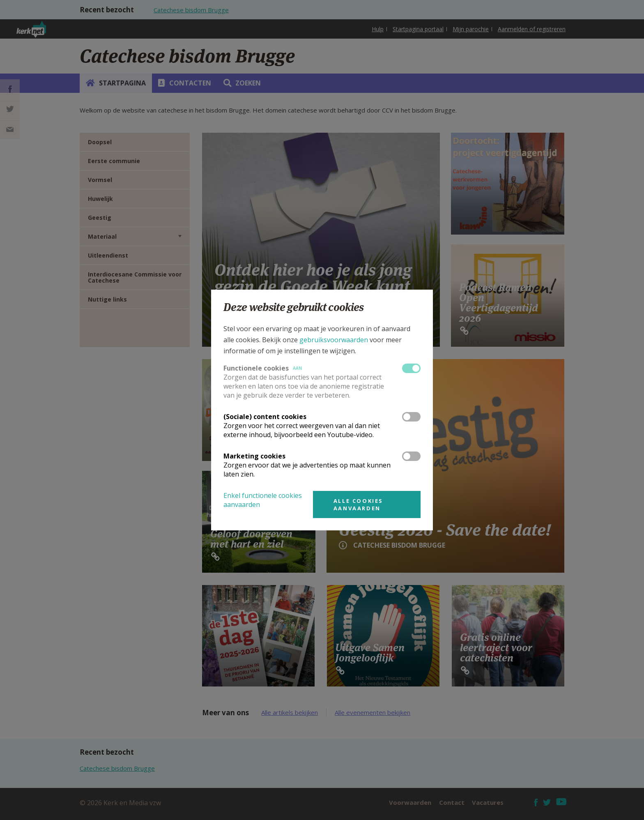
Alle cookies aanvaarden (358, 504)
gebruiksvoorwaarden (334, 340)
